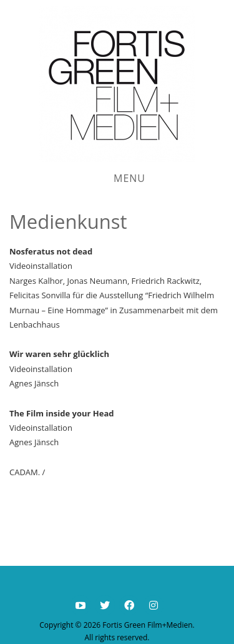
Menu (129, 178)
